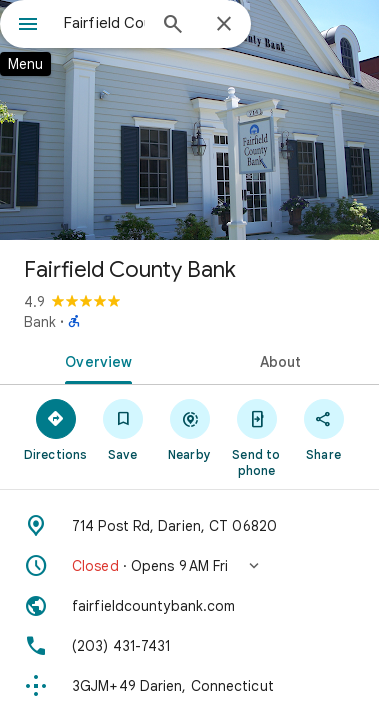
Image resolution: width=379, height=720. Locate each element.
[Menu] (28, 26)
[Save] (122, 429)
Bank (40, 322)
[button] (189, 566)
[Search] (173, 26)
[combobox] (104, 23)
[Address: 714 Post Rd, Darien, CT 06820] (189, 526)
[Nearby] (189, 429)
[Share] (323, 429)
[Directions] (55, 429)
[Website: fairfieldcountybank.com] (189, 606)
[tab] (95, 360)
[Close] (224, 25)
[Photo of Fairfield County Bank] (189, 120)
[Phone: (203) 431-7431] (189, 646)
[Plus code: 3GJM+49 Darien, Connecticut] (189, 686)
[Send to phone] (256, 437)
